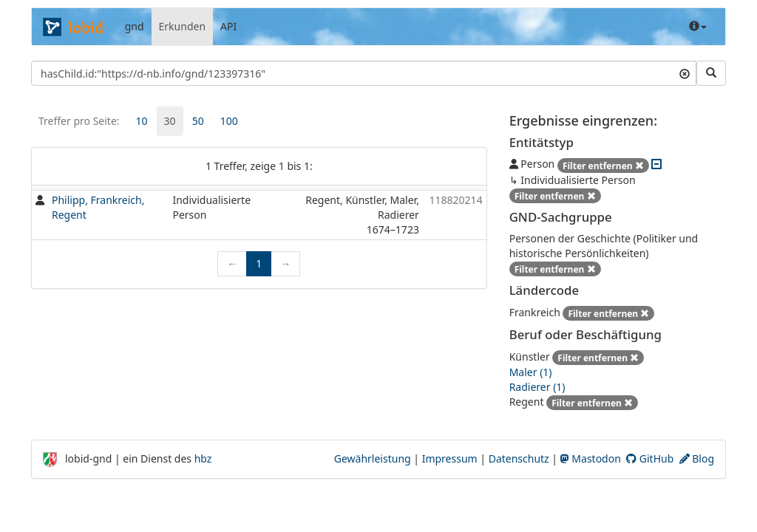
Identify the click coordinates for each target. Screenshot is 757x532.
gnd (135, 26)
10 (142, 121)
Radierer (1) (537, 387)
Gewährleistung (373, 458)
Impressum (450, 458)
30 (170, 121)
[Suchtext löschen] (685, 73)
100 (229, 121)
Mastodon (591, 458)
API (228, 26)
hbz (203, 458)
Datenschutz (519, 458)
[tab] (142, 121)
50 (198, 121)
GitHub (650, 458)
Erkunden (183, 26)
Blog (697, 458)
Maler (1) (531, 372)
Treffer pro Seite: (79, 121)
